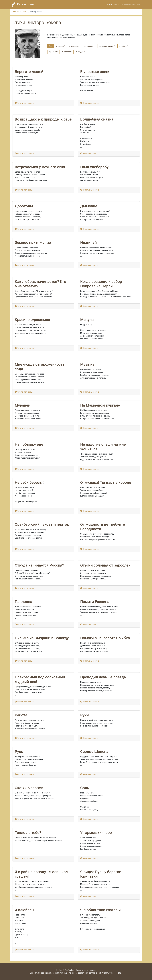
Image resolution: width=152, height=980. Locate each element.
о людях (81, 52)
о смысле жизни (107, 46)
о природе (90, 46)
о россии (53, 52)
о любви (61, 46)
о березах (67, 52)
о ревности (75, 46)
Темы (117, 4)
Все (50, 46)
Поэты (109, 4)
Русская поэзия (23, 4)
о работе (123, 46)
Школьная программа (131, 4)
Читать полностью (24, 103)
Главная (15, 12)
